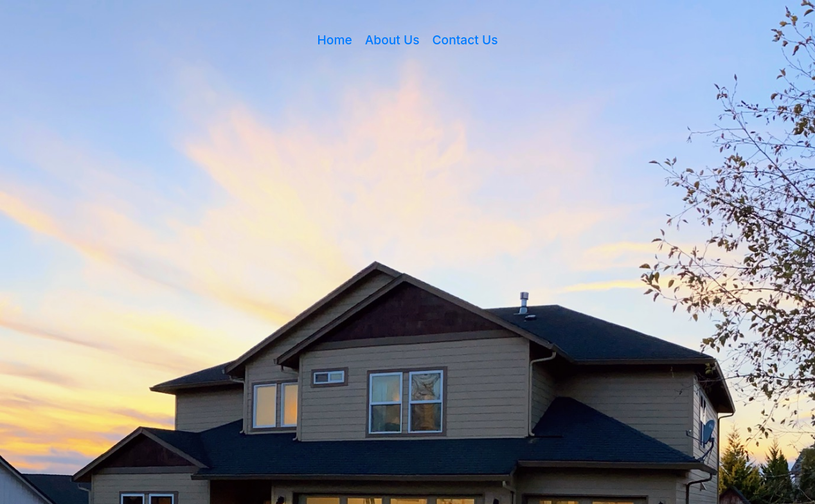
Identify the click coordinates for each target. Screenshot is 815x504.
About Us (392, 40)
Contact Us (465, 40)
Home (335, 40)
